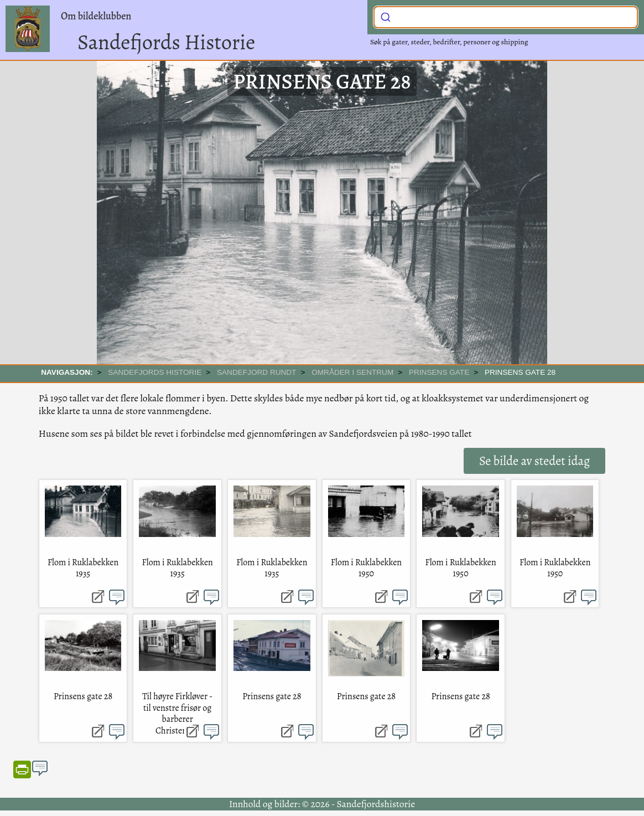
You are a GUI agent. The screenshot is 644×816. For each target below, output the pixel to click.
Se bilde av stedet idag (534, 461)
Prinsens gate (439, 372)
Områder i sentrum (352, 372)
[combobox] (506, 17)
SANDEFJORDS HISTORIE (155, 372)
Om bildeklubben (96, 16)
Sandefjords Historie (166, 42)
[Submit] (386, 16)
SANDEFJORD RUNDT (257, 372)
